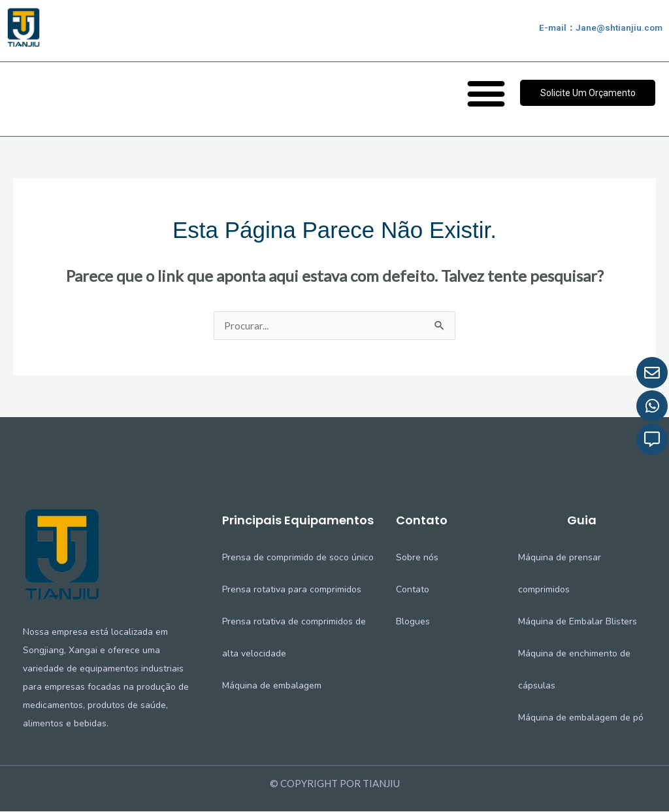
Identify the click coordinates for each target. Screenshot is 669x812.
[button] (486, 93)
